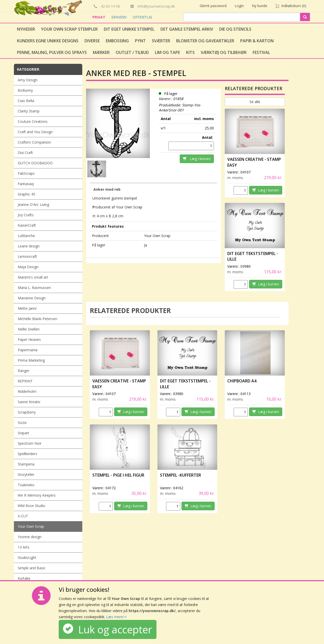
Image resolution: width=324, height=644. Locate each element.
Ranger (24, 371)
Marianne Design (32, 298)
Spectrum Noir (30, 443)
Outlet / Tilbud (132, 52)
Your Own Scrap (31, 526)
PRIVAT (99, 17)
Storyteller (26, 474)
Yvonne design (30, 537)
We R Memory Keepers (37, 495)
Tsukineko (26, 485)
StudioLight (27, 558)
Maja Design (28, 267)
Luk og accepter (108, 629)
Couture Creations (33, 121)
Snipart (23, 433)
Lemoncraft (27, 256)
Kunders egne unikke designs (48, 41)
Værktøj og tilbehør (224, 52)
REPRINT (25, 381)
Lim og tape (167, 52)
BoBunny (25, 90)
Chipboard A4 (242, 381)
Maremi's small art (33, 277)
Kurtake (24, 578)
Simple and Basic (32, 568)
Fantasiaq (26, 184)
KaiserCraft (27, 225)
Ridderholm (27, 391)
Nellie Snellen (29, 329)
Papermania (28, 350)
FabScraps (26, 173)
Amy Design (28, 80)
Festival (261, 52)
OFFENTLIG (142, 17)
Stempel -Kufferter (180, 475)
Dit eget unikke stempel (129, 29)
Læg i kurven (197, 159)
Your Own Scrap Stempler (69, 29)
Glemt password (213, 6)
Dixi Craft (25, 153)
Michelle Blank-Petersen (37, 319)
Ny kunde (260, 6)
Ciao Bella (26, 101)
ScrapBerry (27, 412)
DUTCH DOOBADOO (35, 163)
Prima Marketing (31, 360)
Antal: (208, 137)
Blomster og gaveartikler (205, 41)
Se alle (255, 102)
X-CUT (23, 516)
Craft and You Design (35, 132)
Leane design (29, 246)
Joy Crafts (26, 215)
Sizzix (22, 423)
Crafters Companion (34, 142)
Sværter (161, 41)
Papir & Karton (257, 41)
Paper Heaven (29, 339)
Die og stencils (235, 29)
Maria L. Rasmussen (34, 288)
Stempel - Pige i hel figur (118, 475)
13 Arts (24, 547)
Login (239, 6)
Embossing (117, 41)
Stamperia (26, 464)
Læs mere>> (116, 617)
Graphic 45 (26, 194)
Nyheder (26, 29)
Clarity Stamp (29, 111)
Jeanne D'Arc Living (33, 204)
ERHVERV (119, 17)
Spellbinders (27, 454)
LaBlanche (26, 236)
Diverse (92, 41)
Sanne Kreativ (29, 402)
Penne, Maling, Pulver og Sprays (52, 52)
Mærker (101, 52)
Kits (190, 52)
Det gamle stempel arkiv (187, 29)
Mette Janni (27, 308)
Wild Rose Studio (32, 506)
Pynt (140, 41)
